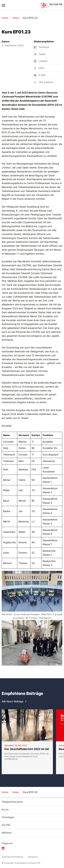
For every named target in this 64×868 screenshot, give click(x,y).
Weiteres (7, 833)
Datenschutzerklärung (12, 857)
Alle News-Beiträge (13, 701)
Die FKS (6, 825)
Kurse (5, 809)
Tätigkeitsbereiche (12, 802)
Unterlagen (8, 817)
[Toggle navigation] (3, 5)
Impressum (33, 857)
